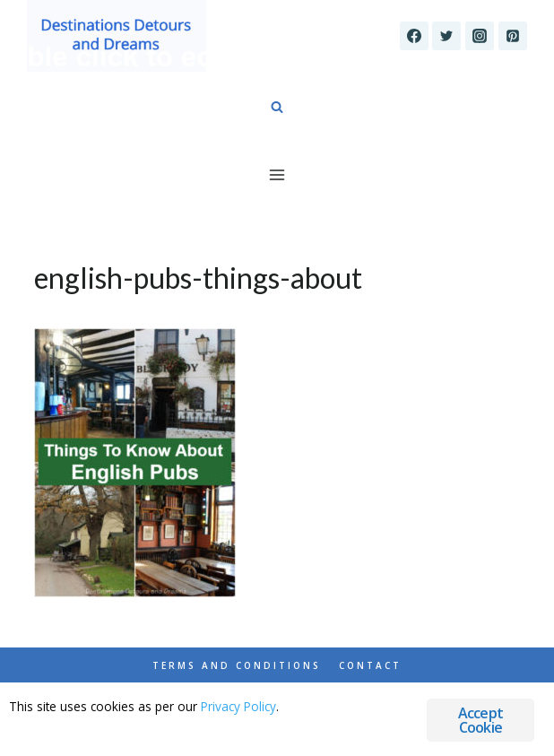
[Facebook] (414, 36)
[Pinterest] (513, 36)
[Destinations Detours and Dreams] (117, 36)
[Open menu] (277, 174)
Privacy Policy (238, 706)
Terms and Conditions (237, 665)
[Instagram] (480, 36)
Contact (370, 665)
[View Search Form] (277, 108)
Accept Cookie (480, 720)
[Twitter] (446, 36)
